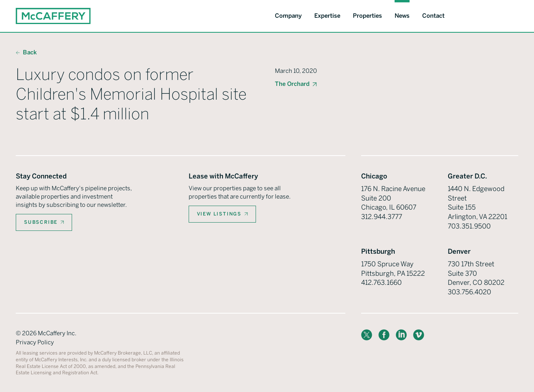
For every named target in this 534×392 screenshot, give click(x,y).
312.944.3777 (382, 217)
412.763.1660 (381, 282)
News (402, 16)
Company (288, 16)
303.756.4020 (469, 292)
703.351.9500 (469, 226)
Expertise (327, 16)
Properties (367, 16)
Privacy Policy (35, 342)
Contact (433, 16)
